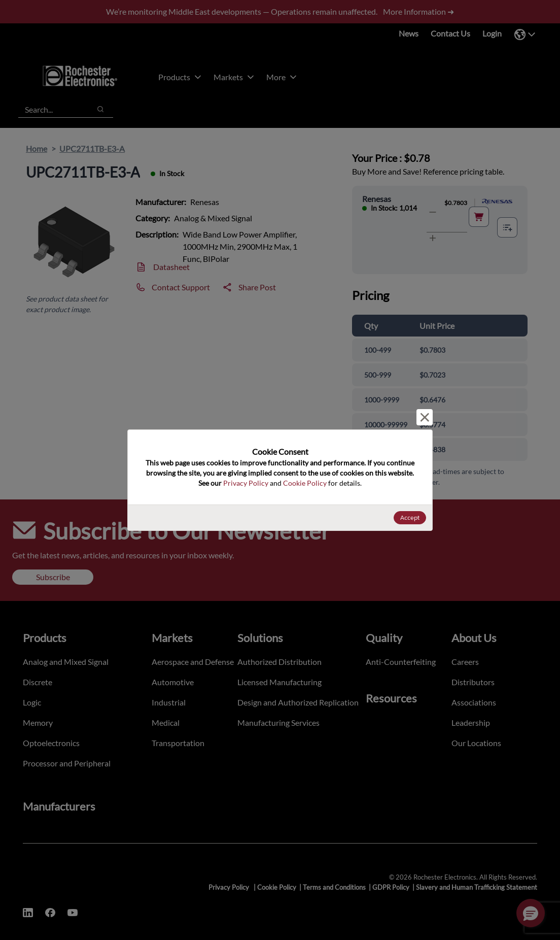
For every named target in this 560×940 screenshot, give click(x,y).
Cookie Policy (305, 483)
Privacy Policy (246, 483)
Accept (410, 517)
